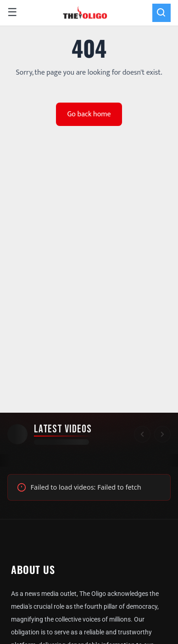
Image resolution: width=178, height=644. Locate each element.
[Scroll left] (142, 434)
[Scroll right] (162, 434)
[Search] (161, 13)
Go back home (89, 114)
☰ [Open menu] (12, 13)
